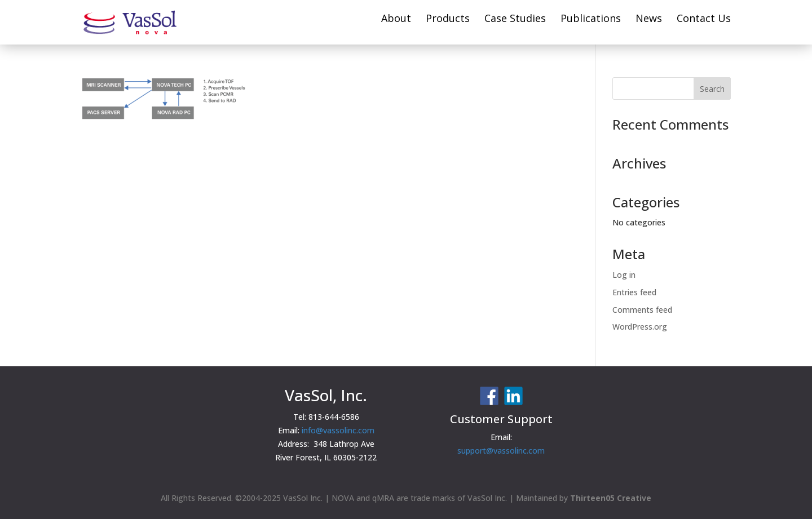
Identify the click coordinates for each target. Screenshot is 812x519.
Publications (591, 19)
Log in (624, 275)
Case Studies (515, 19)
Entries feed (634, 292)
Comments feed (642, 310)
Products (448, 19)
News (649, 19)
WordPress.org (640, 327)
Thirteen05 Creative (611, 498)
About (396, 19)
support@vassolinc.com (501, 451)
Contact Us (704, 19)
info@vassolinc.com (338, 430)
